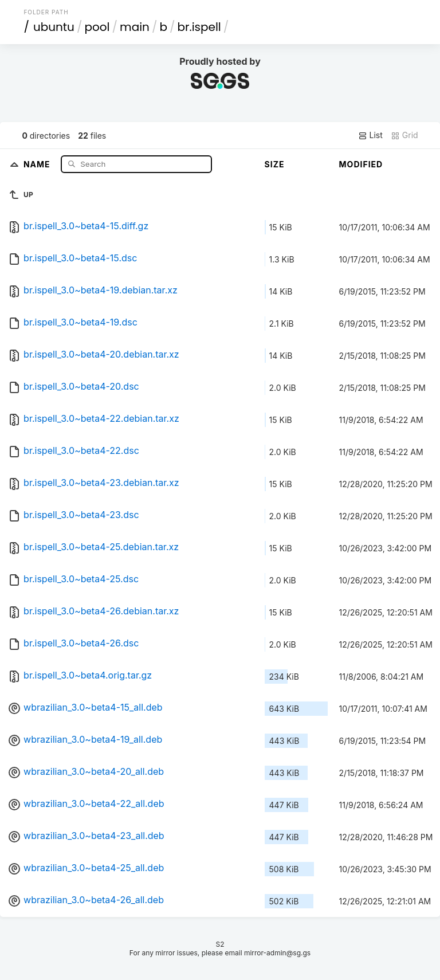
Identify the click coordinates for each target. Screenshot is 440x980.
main (135, 27)
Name (38, 164)
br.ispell (199, 27)
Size (275, 164)
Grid (404, 135)
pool (97, 27)
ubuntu (54, 27)
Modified (361, 164)
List (370, 135)
